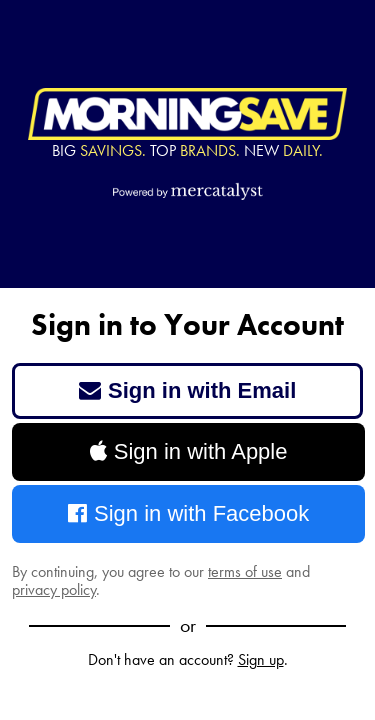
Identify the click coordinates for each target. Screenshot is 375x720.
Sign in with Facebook (189, 513)
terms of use (245, 571)
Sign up (261, 659)
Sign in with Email (188, 390)
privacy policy (54, 589)
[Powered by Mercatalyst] (188, 191)
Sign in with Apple (189, 451)
